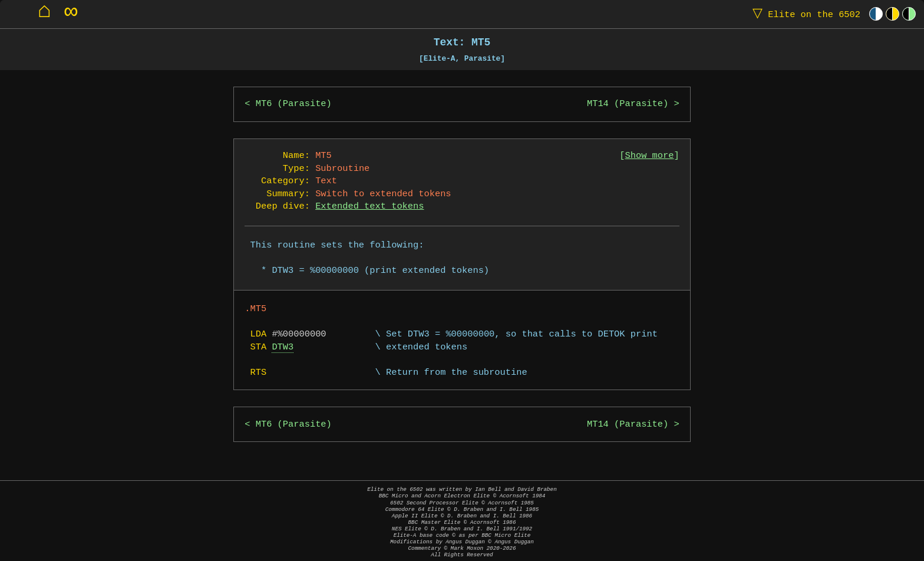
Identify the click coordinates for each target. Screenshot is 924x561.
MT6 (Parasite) (294, 104)
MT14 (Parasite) (628, 104)
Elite (804, 14)
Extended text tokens (369, 207)
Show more (650, 156)
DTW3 (283, 347)
